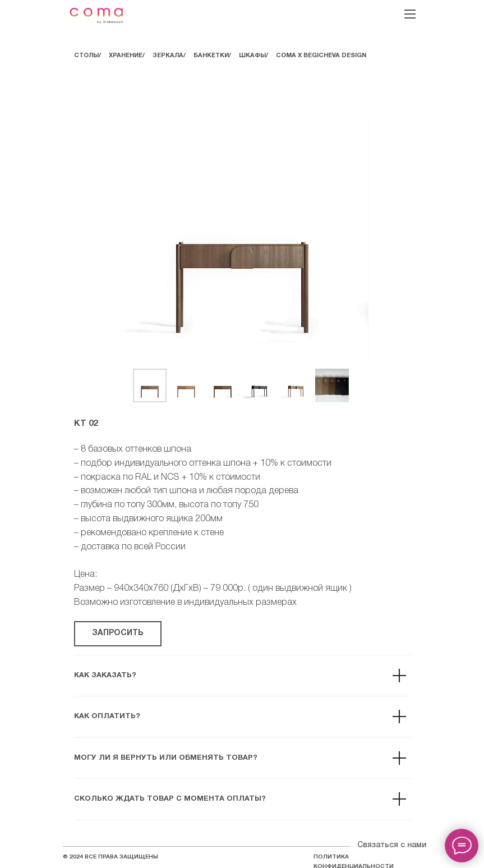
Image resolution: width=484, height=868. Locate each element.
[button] (118, 634)
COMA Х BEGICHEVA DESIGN (321, 56)
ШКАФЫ (252, 56)
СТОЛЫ (86, 56)
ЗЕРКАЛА (168, 56)
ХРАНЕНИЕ (126, 56)
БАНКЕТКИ (211, 56)
